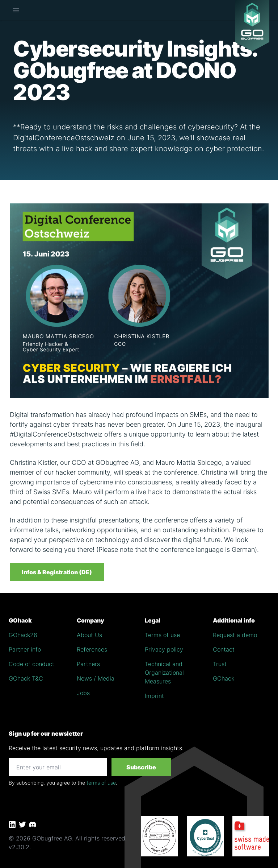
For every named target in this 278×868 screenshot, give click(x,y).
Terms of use (162, 635)
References (92, 649)
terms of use (101, 783)
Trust (220, 664)
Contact (224, 649)
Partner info (25, 649)
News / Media (96, 678)
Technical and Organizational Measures (164, 673)
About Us (89, 635)
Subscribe (141, 767)
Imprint (154, 696)
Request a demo (235, 635)
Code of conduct (31, 664)
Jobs (83, 693)
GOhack (224, 678)
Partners (88, 664)
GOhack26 (23, 635)
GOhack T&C (26, 678)
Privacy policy (164, 649)
